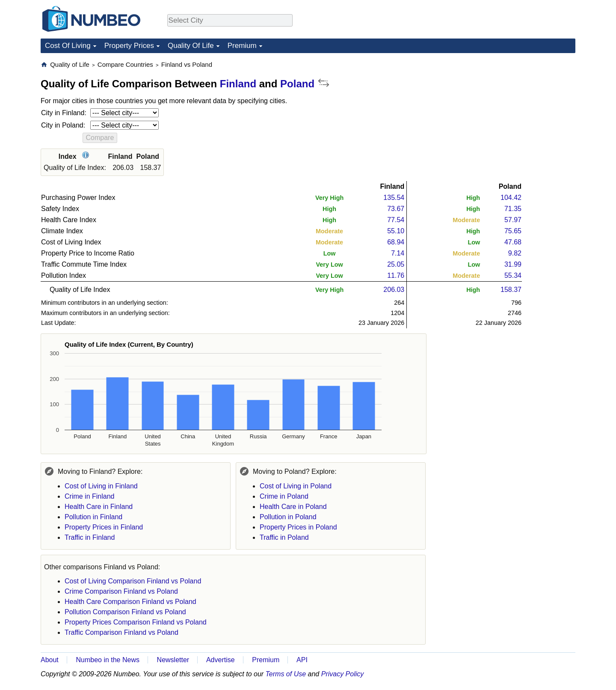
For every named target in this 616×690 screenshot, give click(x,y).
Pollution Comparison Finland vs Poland (125, 612)
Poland (297, 84)
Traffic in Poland (284, 537)
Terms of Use (286, 674)
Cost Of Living (68, 46)
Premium (242, 46)
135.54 (394, 198)
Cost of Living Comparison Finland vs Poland (133, 581)
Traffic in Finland (90, 537)
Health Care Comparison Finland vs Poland (130, 602)
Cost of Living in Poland (296, 486)
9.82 (515, 253)
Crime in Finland (89, 496)
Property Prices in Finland (104, 527)
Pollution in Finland (93, 517)
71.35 (513, 209)
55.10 (396, 231)
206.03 (394, 290)
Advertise (221, 660)
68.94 (396, 242)
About (50, 660)
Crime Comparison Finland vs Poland (121, 591)
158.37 (511, 290)
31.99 (513, 264)
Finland (238, 84)
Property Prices (129, 46)
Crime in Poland (284, 496)
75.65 (513, 231)
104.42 (511, 198)
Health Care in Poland (293, 507)
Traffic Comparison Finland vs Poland (121, 632)
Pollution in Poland (288, 517)
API (302, 660)
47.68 (513, 242)
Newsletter (173, 660)
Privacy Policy (343, 674)
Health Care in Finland (99, 507)
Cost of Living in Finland (101, 486)
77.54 (396, 220)
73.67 (396, 209)
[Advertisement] (511, 114)
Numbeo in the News (108, 660)
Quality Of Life (191, 46)
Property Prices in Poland (298, 527)
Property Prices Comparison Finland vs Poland (136, 622)
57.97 (513, 220)
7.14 (398, 253)
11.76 (396, 275)
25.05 (396, 264)
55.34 (513, 275)
